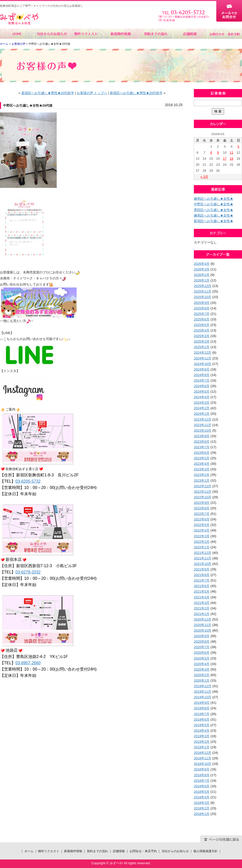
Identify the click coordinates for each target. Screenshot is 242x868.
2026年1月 (202, 280)
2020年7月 (202, 647)
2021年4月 (202, 597)
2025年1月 (202, 347)
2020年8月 (202, 642)
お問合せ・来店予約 (225, 34)
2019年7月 (202, 714)
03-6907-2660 (28, 663)
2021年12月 (203, 553)
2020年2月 (202, 675)
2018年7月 (202, 781)
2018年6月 (202, 786)
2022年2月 (202, 542)
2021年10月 (203, 564)
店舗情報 (190, 34)
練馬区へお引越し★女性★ (214, 199)
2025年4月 (202, 330)
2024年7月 (202, 380)
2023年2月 (202, 475)
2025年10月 (203, 297)
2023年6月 (202, 453)
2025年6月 (202, 319)
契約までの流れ (155, 34)
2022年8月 (202, 508)
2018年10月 (203, 764)
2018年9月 (202, 769)
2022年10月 (203, 497)
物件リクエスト (86, 34)
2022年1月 (202, 547)
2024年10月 (203, 364)
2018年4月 (202, 797)
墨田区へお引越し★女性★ (214, 210)
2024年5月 (202, 391)
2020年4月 (202, 664)
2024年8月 (202, 375)
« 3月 (204, 177)
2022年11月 (203, 492)
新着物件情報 (121, 34)
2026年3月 (202, 269)
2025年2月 (202, 341)
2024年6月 (202, 386)
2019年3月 (202, 736)
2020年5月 (202, 658)
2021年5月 (202, 591)
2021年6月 (202, 586)
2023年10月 (203, 430)
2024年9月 (202, 369)
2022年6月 (202, 519)
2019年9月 (202, 703)
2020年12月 (203, 619)
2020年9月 (202, 636)
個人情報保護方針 (205, 851)
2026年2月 (202, 275)
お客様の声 (19, 44)
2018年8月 (202, 775)
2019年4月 (202, 731)
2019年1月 (202, 747)
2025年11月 (203, 291)
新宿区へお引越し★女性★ (214, 221)
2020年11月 (203, 625)
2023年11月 (203, 425)
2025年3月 (202, 336)
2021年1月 (202, 614)
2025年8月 (202, 308)
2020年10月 (203, 630)
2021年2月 (202, 608)
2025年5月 (202, 325)
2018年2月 (202, 808)
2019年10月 (203, 697)
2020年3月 (202, 669)
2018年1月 (202, 814)
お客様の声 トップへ (92, 93)
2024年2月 (202, 408)
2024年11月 (203, 358)
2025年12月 (203, 286)
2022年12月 (203, 486)
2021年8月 (202, 575)
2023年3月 (202, 469)
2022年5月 (202, 525)
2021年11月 (203, 558)
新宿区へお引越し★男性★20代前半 (48, 93)
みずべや (19, 19)
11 (231, 153)
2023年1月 (202, 481)
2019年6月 (202, 719)
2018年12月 (203, 753)
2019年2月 (202, 742)
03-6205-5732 (28, 481)
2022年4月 (202, 530)
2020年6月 (202, 653)
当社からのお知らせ (52, 34)
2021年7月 (202, 580)
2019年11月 (203, 692)
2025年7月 (202, 314)
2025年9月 (202, 303)
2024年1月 (202, 414)
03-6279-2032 (28, 572)
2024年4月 (202, 397)
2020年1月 (202, 680)
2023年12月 (203, 419)
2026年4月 (202, 264)
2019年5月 (202, 725)
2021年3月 (202, 603)
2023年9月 (202, 436)
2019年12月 (203, 686)
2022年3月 (202, 536)
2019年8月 (202, 708)
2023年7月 (202, 447)
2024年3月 (202, 403)
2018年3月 (202, 803)
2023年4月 (202, 464)
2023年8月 (202, 442)
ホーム (17, 34)
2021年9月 (202, 569)
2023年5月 (202, 458)
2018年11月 (203, 758)
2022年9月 (202, 503)
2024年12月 (203, 353)
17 (225, 159)
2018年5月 (202, 792)
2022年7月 (202, 514)
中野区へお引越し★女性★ (214, 204)
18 (231, 159)
